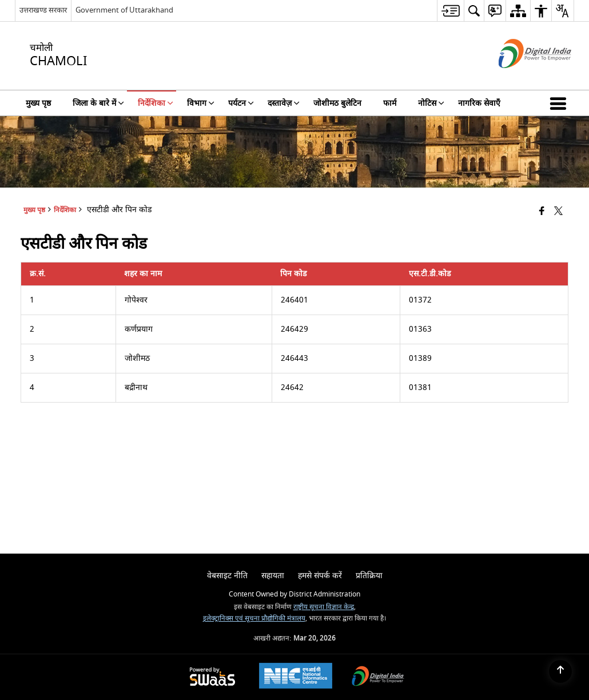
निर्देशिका (65, 210)
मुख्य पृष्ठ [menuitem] (38, 103)
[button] (560, 103)
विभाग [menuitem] (201, 103)
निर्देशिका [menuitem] (156, 103)
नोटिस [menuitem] (431, 103)
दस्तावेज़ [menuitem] (284, 103)
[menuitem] (450, 11)
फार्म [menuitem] (390, 103)
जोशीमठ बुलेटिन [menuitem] (337, 103)
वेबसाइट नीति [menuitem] (227, 576)
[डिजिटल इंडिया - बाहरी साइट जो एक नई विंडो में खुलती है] (521, 78)
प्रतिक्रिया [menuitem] (369, 576)
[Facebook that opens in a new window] (542, 212)
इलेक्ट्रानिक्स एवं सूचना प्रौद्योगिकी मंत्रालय (254, 619)
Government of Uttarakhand (124, 10)
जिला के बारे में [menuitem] (98, 103)
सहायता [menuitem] (273, 576)
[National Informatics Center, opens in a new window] (296, 677)
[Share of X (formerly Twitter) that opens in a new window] (558, 212)
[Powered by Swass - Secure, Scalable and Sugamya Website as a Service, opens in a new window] (212, 677)
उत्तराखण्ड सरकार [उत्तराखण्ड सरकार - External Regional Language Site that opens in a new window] (43, 10)
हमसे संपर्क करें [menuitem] (320, 576)
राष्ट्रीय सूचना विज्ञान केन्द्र (324, 607)
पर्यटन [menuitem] (241, 103)
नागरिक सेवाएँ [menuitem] (479, 103)
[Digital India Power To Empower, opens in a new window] (378, 677)
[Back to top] (560, 671)
